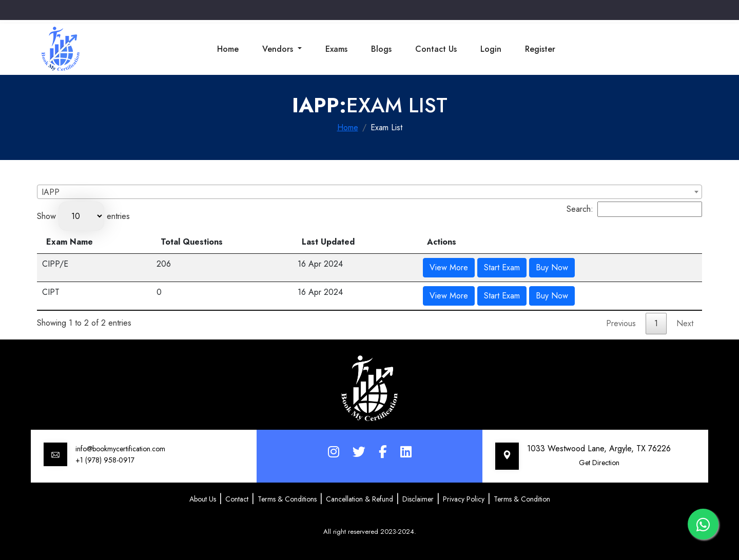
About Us (203, 499)
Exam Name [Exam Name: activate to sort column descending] (70, 242)
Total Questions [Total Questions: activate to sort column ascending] (192, 242)
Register (540, 49)
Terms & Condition (522, 499)
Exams (336, 49)
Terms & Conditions (287, 499)
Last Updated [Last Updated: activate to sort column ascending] (328, 242)
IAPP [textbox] (51, 192)
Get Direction (599, 463)
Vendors (279, 49)
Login (491, 49)
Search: (634, 209)
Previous (621, 323)
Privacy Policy (464, 499)
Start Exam (502, 267)
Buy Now (552, 267)
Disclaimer (418, 499)
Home (228, 49)
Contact (237, 499)
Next (685, 323)
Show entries (83, 216)
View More (449, 267)
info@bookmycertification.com (120, 449)
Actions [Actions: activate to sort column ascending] (442, 242)
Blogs (381, 49)
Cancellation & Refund (359, 499)
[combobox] (369, 192)
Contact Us (436, 49)
